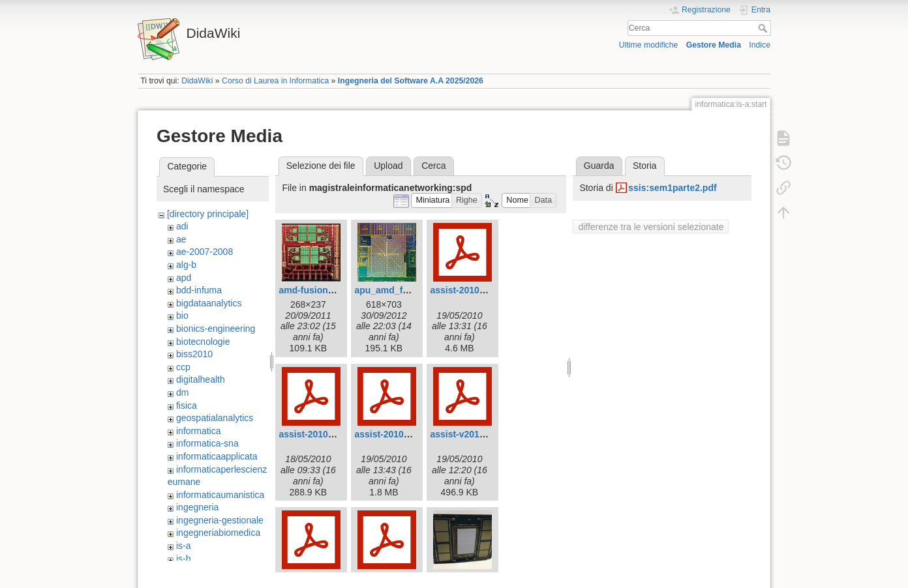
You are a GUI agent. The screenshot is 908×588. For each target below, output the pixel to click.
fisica (187, 405)
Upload (388, 166)
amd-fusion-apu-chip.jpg (332, 290)
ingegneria (197, 507)
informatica (198, 431)
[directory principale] (208, 214)
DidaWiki (197, 81)
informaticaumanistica (220, 495)
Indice (760, 45)
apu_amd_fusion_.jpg (401, 290)
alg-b (186, 265)
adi (182, 226)
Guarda (599, 166)
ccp (183, 367)
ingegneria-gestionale (220, 520)
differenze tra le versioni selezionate (651, 227)
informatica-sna (207, 443)
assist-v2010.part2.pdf (478, 434)
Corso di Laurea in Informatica (275, 81)
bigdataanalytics (209, 303)
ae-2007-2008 (204, 252)
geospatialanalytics (215, 418)
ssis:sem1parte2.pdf (672, 188)
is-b (184, 559)
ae (181, 239)
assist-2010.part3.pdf (400, 434)
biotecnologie (203, 342)
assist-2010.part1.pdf (324, 434)
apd (184, 278)
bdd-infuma (199, 290)
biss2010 (194, 354)
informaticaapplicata (217, 456)
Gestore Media (714, 45)
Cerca (764, 28)
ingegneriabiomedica (218, 533)
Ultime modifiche (649, 45)
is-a (184, 546)
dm (182, 392)
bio (182, 316)
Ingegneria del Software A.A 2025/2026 (411, 81)
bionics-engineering (216, 329)
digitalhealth (201, 379)
